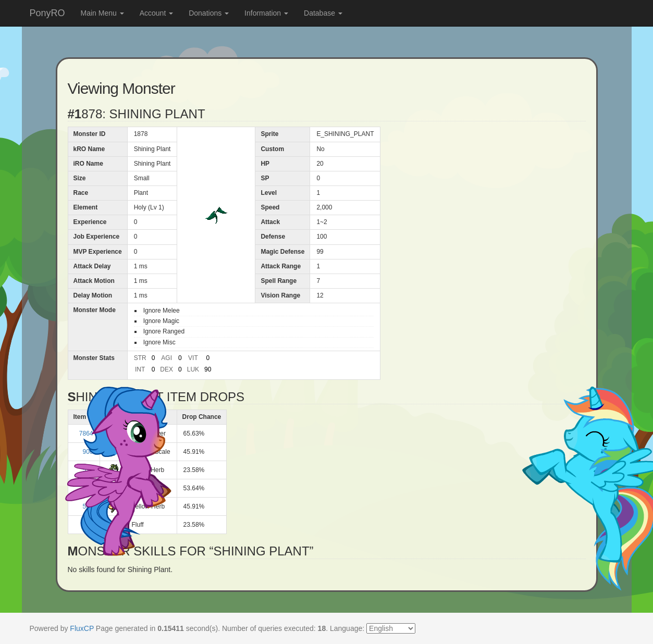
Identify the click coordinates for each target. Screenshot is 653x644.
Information (266, 13)
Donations (209, 13)
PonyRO (47, 13)
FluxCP (82, 628)
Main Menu (102, 13)
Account (156, 13)
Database (323, 13)
